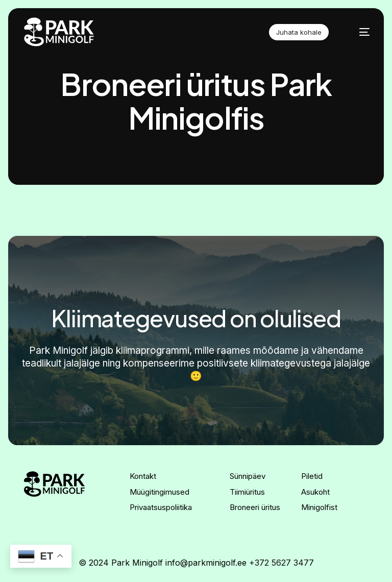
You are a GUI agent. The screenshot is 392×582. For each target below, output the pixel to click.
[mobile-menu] (358, 32)
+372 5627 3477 (281, 563)
